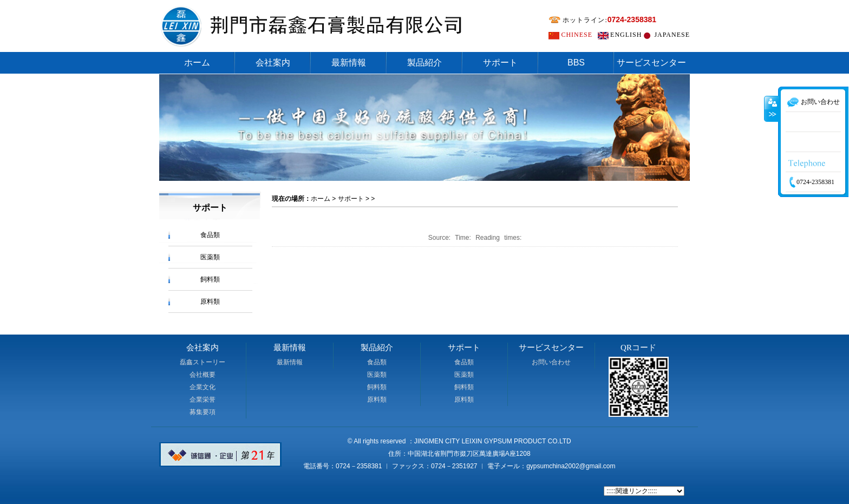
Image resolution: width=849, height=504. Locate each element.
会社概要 (203, 375)
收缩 (772, 127)
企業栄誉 (203, 400)
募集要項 (203, 412)
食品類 (210, 235)
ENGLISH (626, 35)
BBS (576, 63)
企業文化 (203, 387)
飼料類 (210, 279)
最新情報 (349, 63)
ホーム (197, 63)
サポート (500, 63)
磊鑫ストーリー (203, 362)
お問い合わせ (551, 362)
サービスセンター (651, 63)
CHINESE (577, 35)
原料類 (210, 302)
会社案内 (273, 63)
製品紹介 (424, 63)
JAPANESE (672, 35)
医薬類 (210, 257)
